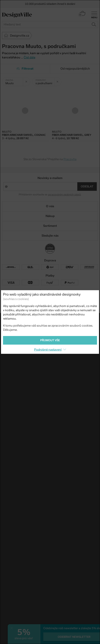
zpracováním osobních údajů (64, 195)
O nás (50, 206)
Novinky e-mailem (50, 178)
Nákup (50, 216)
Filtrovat (25, 69)
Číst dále (30, 57)
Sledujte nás (50, 236)
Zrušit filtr (28, 80)
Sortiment (50, 226)
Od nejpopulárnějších (75, 69)
